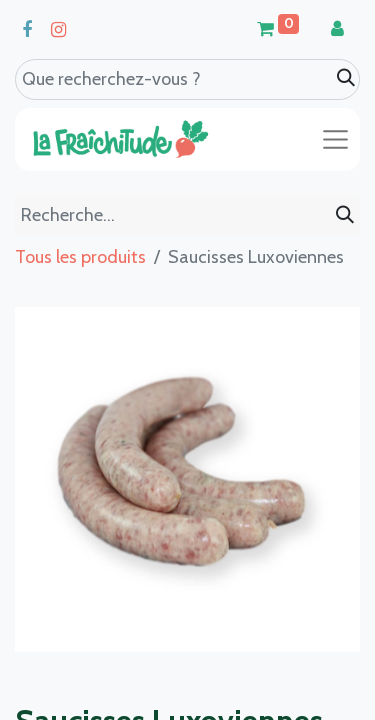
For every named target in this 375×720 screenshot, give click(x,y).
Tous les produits (80, 257)
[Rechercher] (345, 215)
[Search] (346, 78)
